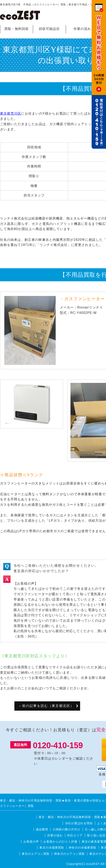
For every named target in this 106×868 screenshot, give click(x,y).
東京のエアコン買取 (36, 854)
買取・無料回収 (17, 29)
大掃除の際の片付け (66, 829)
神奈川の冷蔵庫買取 (82, 848)
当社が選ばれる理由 (79, 823)
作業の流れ (82, 29)
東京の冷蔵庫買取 (52, 848)
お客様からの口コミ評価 (60, 842)
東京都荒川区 (11, 113)
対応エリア (75, 835)
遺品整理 (42, 829)
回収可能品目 (49, 29)
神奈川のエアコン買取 (69, 854)
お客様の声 (31, 842)
